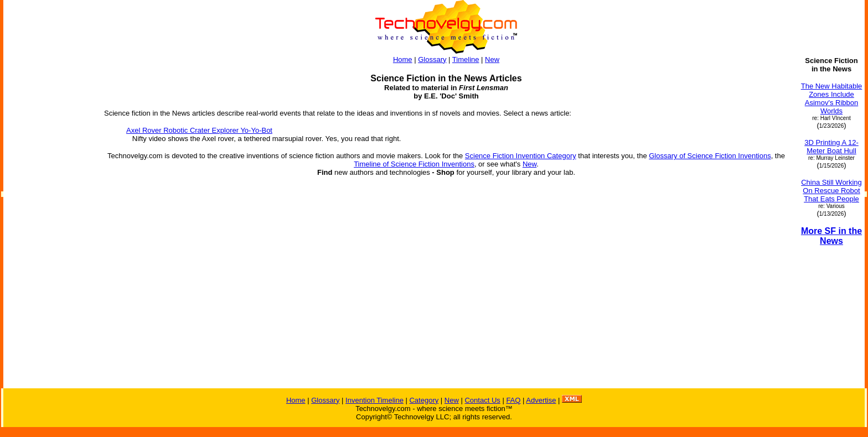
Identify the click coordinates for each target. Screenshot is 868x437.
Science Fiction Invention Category (521, 156)
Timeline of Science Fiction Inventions (414, 164)
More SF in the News (831, 236)
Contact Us (482, 400)
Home (403, 59)
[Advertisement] (49, 222)
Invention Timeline (374, 400)
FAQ (513, 400)
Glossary (432, 59)
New (492, 59)
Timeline (466, 59)
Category (424, 400)
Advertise (541, 400)
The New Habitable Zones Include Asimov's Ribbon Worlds (832, 98)
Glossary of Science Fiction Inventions (710, 156)
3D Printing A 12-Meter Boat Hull (831, 147)
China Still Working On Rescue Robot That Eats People (831, 191)
